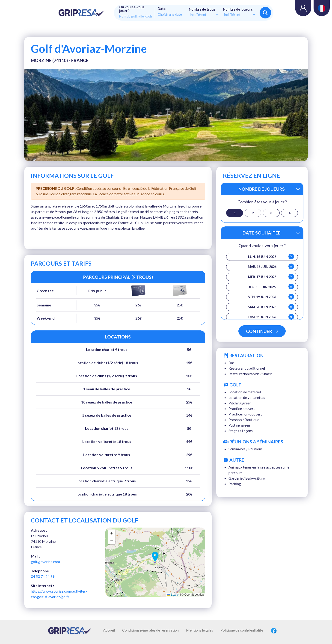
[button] (155, 557)
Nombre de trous (202, 9)
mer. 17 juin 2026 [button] (271, 277)
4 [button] (290, 213)
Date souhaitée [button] (262, 233)
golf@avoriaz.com (45, 562)
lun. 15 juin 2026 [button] (271, 257)
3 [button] (271, 213)
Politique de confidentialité (242, 630)
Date (162, 9)
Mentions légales (200, 630)
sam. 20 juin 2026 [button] (271, 307)
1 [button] (235, 213)
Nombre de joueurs (238, 9)
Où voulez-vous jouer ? (132, 9)
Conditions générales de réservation (150, 630)
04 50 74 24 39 (43, 576)
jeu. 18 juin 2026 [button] (271, 286)
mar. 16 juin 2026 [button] (271, 266)
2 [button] (253, 213)
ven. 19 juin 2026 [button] (271, 297)
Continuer (262, 331)
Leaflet (173, 595)
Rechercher (265, 13)
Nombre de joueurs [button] (262, 189)
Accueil (109, 630)
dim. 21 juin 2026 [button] (271, 317)
